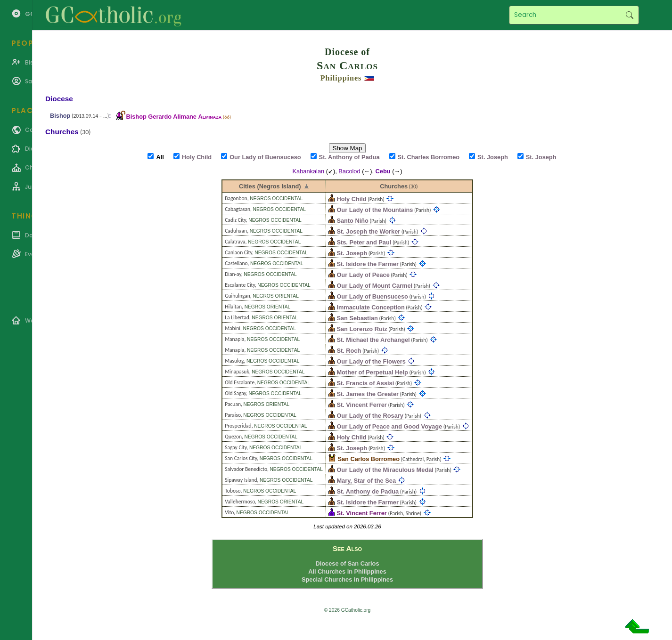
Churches (394, 186)
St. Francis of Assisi (365, 383)
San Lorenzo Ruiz (362, 329)
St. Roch (349, 351)
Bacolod (349, 171)
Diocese (59, 99)
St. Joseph (352, 253)
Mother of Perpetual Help (372, 372)
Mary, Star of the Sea (366, 481)
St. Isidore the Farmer (368, 264)
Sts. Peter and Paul (364, 242)
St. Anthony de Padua (368, 491)
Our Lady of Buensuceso (372, 296)
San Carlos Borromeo (369, 459)
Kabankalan (309, 171)
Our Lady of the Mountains (375, 210)
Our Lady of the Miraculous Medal (385, 470)
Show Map (348, 148)
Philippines (341, 78)
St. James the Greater (368, 394)
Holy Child (351, 199)
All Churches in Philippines (347, 571)
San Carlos (347, 65)
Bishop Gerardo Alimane (174, 117)
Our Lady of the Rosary (370, 416)
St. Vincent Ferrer (361, 405)
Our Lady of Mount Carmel (374, 286)
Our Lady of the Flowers (371, 361)
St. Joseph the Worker (368, 231)
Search (629, 15)
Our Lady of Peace (363, 275)
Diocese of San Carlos (347, 563)
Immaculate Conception (370, 307)
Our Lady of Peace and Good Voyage (389, 426)
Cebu (383, 171)
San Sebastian (357, 318)
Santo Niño (352, 221)
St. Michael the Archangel (373, 340)
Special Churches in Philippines (347, 579)
